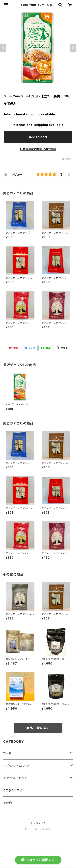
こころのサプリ (13, 790)
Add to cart (38, 137)
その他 (7, 803)
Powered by (38, 829)
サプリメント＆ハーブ (16, 766)
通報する (67, 159)
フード (7, 753)
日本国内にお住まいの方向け (38, 149)
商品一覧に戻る (38, 728)
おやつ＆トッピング (15, 778)
